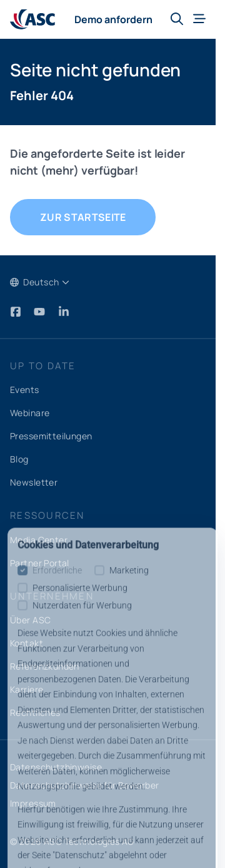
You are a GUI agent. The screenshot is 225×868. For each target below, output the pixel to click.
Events (25, 390)
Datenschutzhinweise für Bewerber (84, 785)
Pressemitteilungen (51, 436)
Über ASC (30, 620)
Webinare (30, 413)
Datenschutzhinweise (56, 767)
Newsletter (34, 482)
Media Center (39, 540)
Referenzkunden (45, 666)
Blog (19, 459)
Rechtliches (35, 712)
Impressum (33, 803)
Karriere (27, 689)
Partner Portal (40, 563)
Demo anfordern (113, 19)
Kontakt (27, 643)
